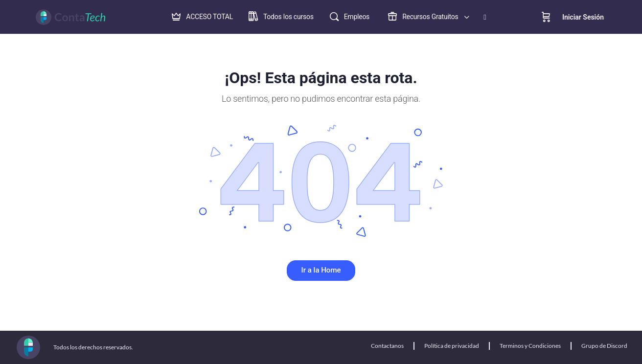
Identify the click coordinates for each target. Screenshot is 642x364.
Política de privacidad (452, 346)
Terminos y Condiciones (530, 346)
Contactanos (387, 346)
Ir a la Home (321, 270)
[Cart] (546, 17)
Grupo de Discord (604, 346)
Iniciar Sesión (583, 17)
